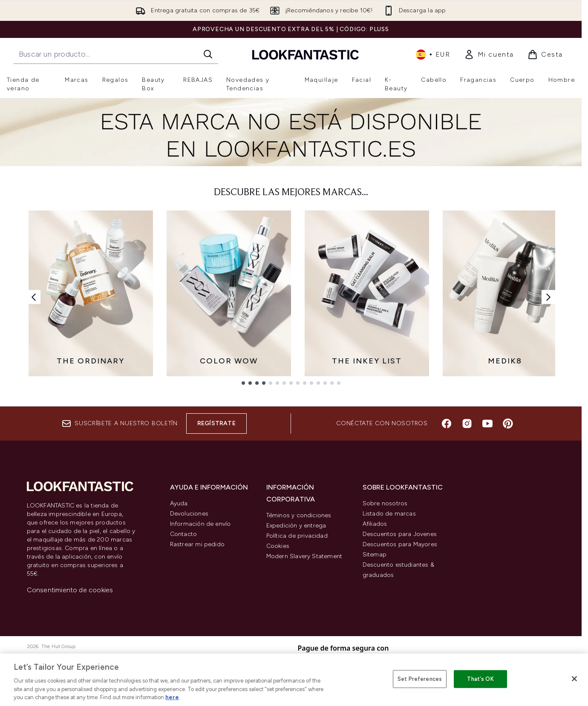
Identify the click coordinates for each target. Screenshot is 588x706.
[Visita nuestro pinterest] (508, 424)
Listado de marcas (389, 514)
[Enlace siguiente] (548, 297)
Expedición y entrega (296, 526)
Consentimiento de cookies (70, 590)
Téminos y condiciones (299, 515)
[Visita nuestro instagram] (467, 424)
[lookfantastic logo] (306, 54)
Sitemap (375, 555)
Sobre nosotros (385, 503)
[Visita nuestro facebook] (447, 424)
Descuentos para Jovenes (400, 534)
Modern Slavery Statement (304, 556)
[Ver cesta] (545, 55)
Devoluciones (189, 514)
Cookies (278, 546)
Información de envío (200, 524)
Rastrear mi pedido (197, 544)
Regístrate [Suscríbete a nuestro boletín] (216, 423)
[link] (489, 55)
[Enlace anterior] (34, 297)
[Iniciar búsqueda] (208, 54)
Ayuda (179, 503)
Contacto (184, 534)
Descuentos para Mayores (400, 544)
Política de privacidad (297, 536)
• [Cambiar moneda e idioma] (433, 55)
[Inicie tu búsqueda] (116, 54)
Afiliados (375, 524)
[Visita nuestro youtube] (487, 424)
